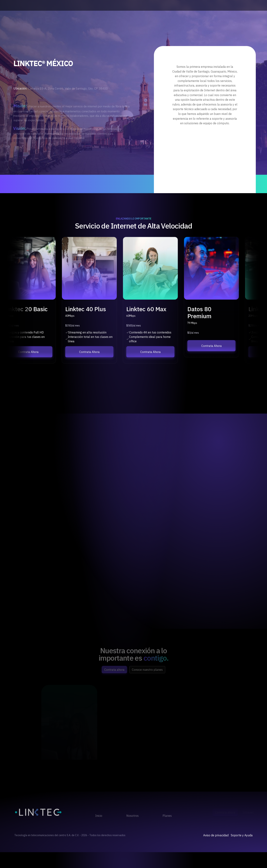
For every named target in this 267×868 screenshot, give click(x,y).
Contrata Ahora (211, 20)
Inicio (109, 20)
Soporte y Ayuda (242, 835)
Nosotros (132, 20)
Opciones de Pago (241, 20)
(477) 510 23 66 (75, 5)
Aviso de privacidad (216, 835)
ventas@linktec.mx (240, 5)
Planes (156, 20)
